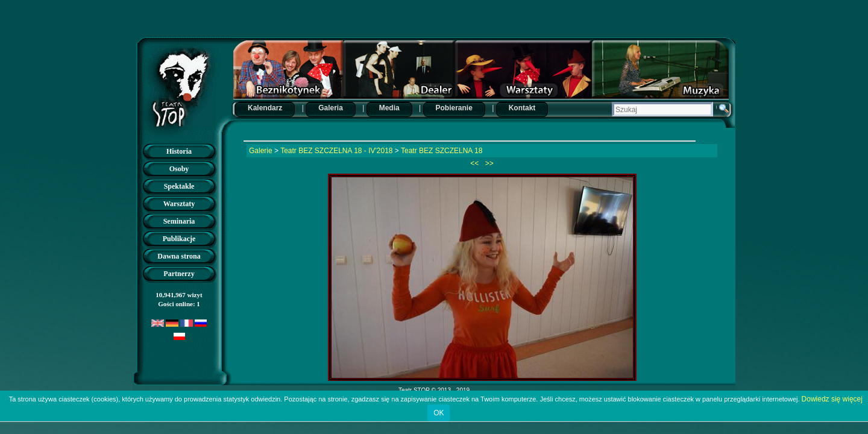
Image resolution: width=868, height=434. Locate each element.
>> (489, 163)
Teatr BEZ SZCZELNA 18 (442, 151)
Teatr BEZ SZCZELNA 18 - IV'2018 (336, 151)
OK (439, 413)
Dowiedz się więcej (832, 399)
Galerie (261, 151)
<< (475, 163)
